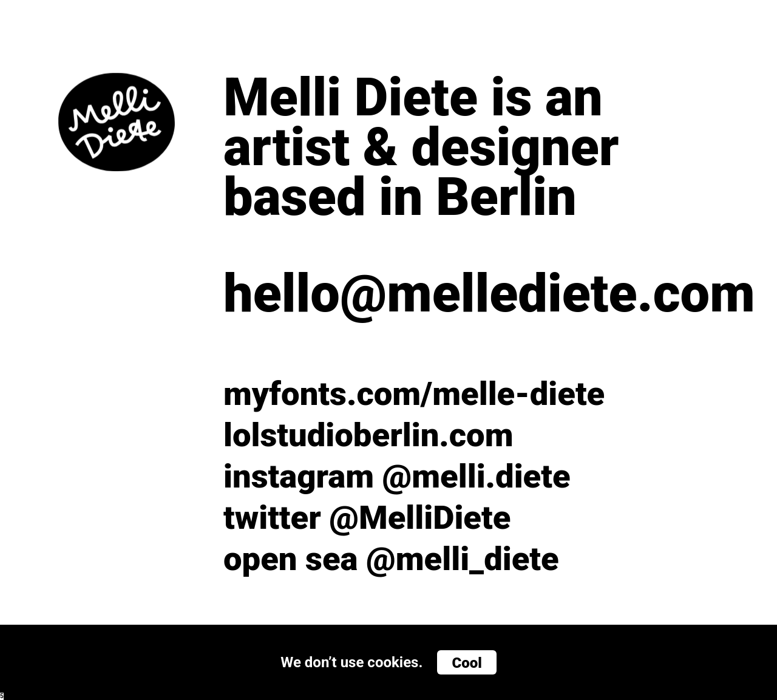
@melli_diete (463, 559)
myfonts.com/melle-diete (414, 394)
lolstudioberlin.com (368, 435)
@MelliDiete (420, 518)
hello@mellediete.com (471, 294)
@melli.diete (477, 476)
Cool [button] (467, 663)
